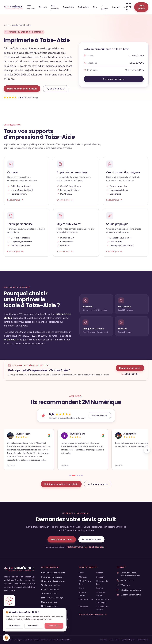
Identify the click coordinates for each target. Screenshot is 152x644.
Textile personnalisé (50, 585)
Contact (116, 7)
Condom (100, 577)
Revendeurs (68, 7)
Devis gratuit (141, 7)
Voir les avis (100, 415)
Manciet (83, 577)
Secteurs (43, 7)
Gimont (100, 588)
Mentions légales (128, 640)
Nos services (31, 7)
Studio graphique (49, 602)
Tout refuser (14, 626)
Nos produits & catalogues (53, 598)
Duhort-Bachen (86, 599)
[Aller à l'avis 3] (77, 475)
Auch (81, 588)
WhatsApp (125, 585)
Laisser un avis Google (131, 595)
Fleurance (84, 607)
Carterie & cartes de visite (53, 573)
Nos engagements (49, 606)
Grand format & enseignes (53, 581)
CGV (117, 640)
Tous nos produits (49, 593)
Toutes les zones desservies (93, 614)
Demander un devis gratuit (22, 89)
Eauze (82, 573)
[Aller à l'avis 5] (82, 475)
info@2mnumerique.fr (131, 590)
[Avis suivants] (147, 450)
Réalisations (83, 7)
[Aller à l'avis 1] (70, 475)
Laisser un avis (98, 484)
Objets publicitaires (50, 589)
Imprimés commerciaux (52, 577)
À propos (105, 7)
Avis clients (103, 640)
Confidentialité (143, 640)
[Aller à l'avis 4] (80, 475)
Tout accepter (54, 626)
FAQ (111, 640)
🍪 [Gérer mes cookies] (6, 638)
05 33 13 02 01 (127, 7)
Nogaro (100, 573)
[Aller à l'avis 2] (74, 475)
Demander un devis (114, 79)
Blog (95, 7)
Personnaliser (34, 626)
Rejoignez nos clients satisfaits (61, 484)
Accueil (6, 25)
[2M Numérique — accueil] (13, 7)
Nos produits (55, 7)
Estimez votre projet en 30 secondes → (87, 547)
